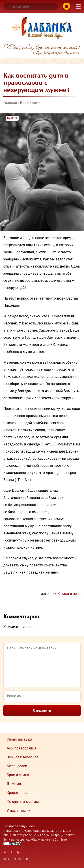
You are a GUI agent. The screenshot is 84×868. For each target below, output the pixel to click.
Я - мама (14, 784)
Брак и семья (31, 103)
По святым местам (23, 802)
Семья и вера (69, 594)
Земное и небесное (23, 757)
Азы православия (22, 748)
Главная (10, 103)
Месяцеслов (17, 766)
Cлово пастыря (19, 739)
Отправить (42, 710)
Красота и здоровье (24, 793)
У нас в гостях (19, 811)
